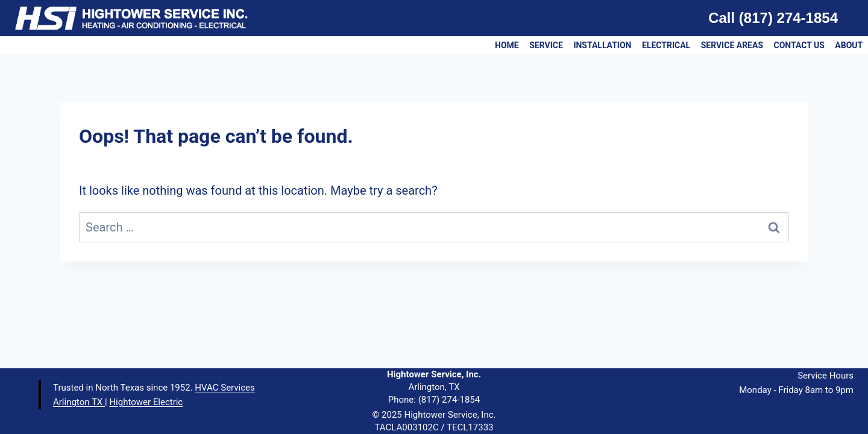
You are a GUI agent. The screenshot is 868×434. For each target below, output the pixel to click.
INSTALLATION (602, 45)
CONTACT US (799, 45)
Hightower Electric (146, 402)
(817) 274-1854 (449, 400)
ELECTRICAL (666, 45)
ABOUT (849, 45)
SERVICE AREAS (732, 45)
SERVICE (546, 45)
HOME (507, 45)
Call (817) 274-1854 (773, 18)
